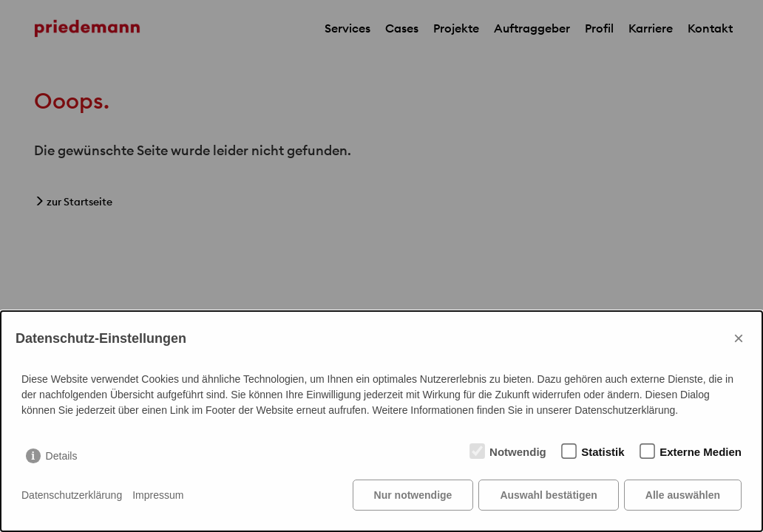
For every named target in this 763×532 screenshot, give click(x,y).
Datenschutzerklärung (72, 495)
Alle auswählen (683, 495)
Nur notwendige (413, 495)
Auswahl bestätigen (548, 495)
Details (62, 456)
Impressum (158, 495)
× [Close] (739, 338)
